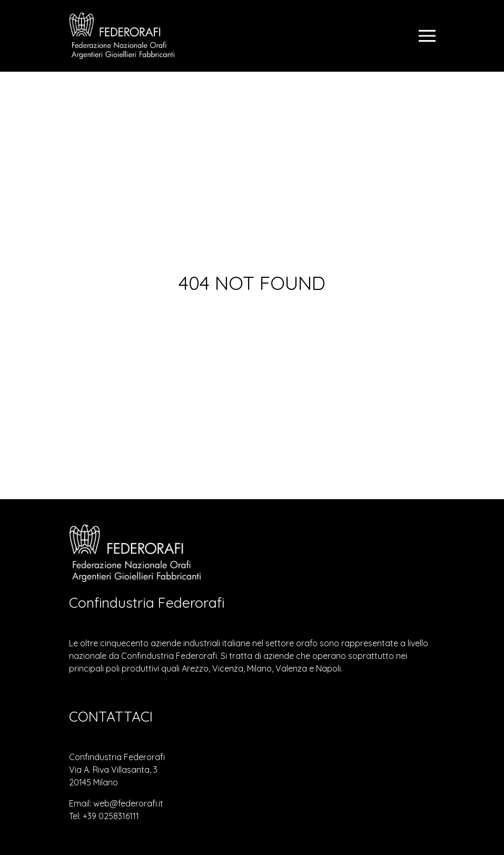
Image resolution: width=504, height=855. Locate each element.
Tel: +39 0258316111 (104, 816)
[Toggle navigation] (427, 36)
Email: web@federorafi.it (116, 803)
